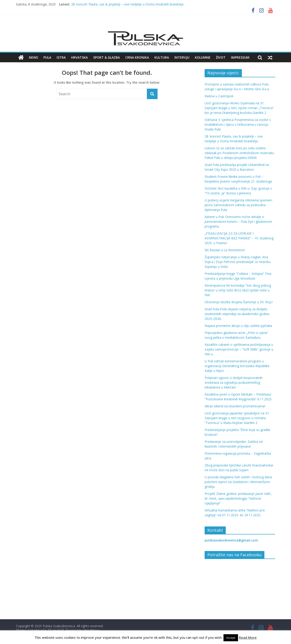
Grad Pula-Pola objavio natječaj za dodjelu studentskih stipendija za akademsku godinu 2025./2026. (237, 314)
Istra (61, 57)
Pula (47, 57)
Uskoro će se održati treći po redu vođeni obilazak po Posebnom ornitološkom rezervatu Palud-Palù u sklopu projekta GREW (239, 153)
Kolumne (203, 57)
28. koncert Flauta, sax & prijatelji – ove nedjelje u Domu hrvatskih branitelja (127, 4)
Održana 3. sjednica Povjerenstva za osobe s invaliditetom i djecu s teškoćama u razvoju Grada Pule (238, 124)
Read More (248, 637)
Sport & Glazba (107, 57)
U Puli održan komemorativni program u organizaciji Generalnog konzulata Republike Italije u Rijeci (237, 366)
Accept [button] (231, 638)
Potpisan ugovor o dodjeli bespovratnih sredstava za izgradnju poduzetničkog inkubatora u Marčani (234, 382)
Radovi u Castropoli (219, 96)
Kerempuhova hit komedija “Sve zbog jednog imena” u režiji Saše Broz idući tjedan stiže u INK (238, 290)
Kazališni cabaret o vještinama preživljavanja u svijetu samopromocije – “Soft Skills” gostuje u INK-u (239, 349)
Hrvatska (79, 57)
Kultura (162, 57)
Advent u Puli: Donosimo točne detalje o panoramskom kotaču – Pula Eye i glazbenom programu (238, 222)
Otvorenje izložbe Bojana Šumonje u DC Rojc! (239, 302)
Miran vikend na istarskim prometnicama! (235, 406)
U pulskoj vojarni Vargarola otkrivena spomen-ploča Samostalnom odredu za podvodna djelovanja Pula (239, 205)
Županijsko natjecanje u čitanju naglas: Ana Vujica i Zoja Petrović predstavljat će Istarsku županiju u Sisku (238, 262)
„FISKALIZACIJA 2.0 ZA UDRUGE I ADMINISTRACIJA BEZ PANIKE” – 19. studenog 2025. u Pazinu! (239, 238)
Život (221, 57)
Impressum (240, 57)
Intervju (182, 57)
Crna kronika (137, 57)
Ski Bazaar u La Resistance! (225, 250)
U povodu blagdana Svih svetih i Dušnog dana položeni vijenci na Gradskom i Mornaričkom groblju (238, 482)
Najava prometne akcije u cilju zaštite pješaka (238, 326)
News (33, 57)
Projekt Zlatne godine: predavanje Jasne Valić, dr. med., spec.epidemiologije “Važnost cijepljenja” (238, 498)
